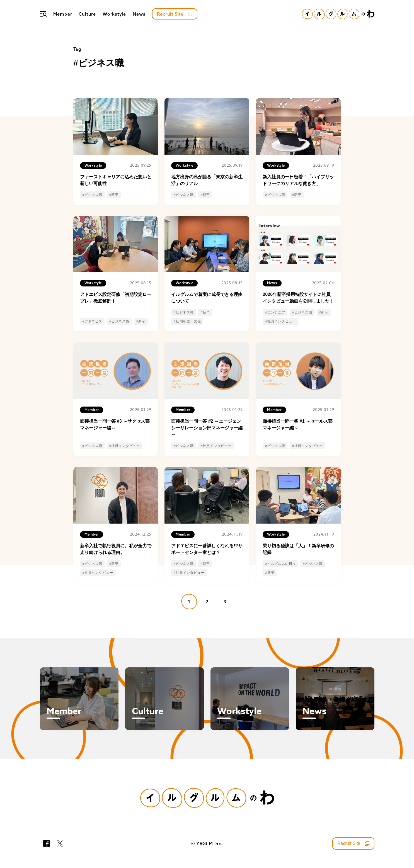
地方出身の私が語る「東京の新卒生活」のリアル (207, 180)
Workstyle (114, 14)
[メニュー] (43, 14)
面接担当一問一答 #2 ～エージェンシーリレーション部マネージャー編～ (207, 428)
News (139, 14)
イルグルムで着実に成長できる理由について (207, 298)
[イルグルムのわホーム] (338, 14)
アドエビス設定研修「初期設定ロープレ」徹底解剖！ (116, 298)
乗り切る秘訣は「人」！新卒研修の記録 (298, 549)
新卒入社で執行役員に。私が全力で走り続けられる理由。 (116, 549)
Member (63, 14)
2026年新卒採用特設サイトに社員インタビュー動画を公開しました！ (298, 298)
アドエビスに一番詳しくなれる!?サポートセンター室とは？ (207, 549)
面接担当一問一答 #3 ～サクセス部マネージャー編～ (115, 425)
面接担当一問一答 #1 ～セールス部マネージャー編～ (298, 425)
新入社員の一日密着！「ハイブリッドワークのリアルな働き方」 (298, 180)
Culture (87, 14)
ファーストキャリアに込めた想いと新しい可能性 (116, 180)
